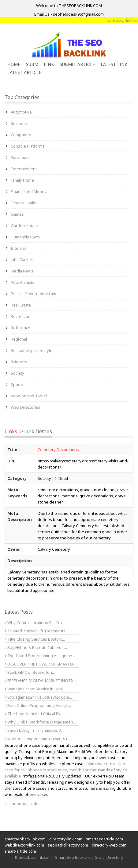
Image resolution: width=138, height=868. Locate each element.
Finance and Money (29, 191)
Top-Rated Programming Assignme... (40, 656)
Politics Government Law (33, 294)
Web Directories (26, 407)
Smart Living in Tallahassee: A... (35, 730)
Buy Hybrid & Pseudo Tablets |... (36, 647)
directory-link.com (66, 839)
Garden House (24, 226)
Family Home (22, 180)
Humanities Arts (25, 237)
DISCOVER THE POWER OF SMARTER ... (42, 664)
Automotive (21, 112)
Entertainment (24, 169)
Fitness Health (24, 203)
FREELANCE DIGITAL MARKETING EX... (41, 681)
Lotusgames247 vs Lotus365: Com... (38, 697)
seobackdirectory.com (68, 845)
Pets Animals (22, 282)
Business (19, 123)
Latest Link (114, 64)
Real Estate (21, 305)
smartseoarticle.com (104, 839)
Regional (19, 339)
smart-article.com (20, 851)
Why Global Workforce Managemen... (40, 722)
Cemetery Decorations (58, 449)
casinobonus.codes (23, 804)
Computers (21, 135)
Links (11, 431)
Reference (21, 328)
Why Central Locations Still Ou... (35, 623)
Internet (18, 248)
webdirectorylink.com (24, 845)
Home (14, 64)
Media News (22, 271)
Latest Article (24, 72)
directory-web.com (109, 845)
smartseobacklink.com (25, 839)
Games (17, 214)
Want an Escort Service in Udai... (35, 689)
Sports (17, 384)
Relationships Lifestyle (32, 350)
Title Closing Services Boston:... (35, 639)
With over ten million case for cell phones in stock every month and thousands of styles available (66, 770)
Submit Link (40, 64)
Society (17, 373)
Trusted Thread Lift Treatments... (37, 631)
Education (20, 157)
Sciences (19, 362)
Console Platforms (28, 146)
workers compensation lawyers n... (38, 739)
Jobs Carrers (22, 260)
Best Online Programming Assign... (38, 705)
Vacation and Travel (29, 396)
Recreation (21, 316)
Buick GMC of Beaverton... (30, 672)
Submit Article (77, 64)
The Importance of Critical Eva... (35, 714)
